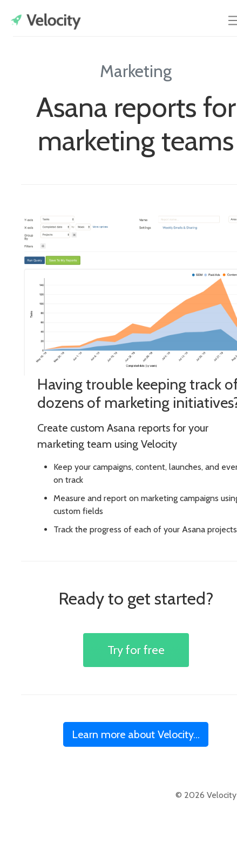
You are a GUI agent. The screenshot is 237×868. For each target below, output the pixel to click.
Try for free (136, 650)
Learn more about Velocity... (136, 734)
